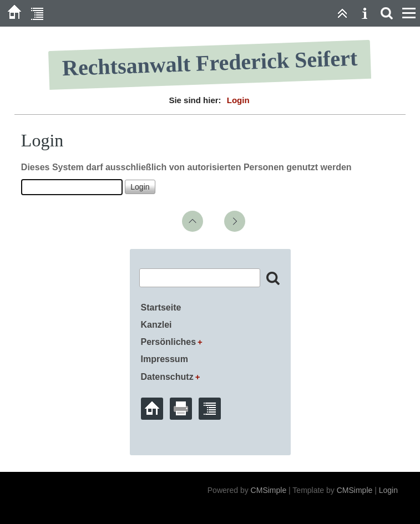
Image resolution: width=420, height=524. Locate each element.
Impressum (165, 359)
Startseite (161, 307)
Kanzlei (156, 325)
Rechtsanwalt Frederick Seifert (210, 63)
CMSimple (269, 490)
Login (388, 490)
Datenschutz (167, 377)
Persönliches (169, 342)
